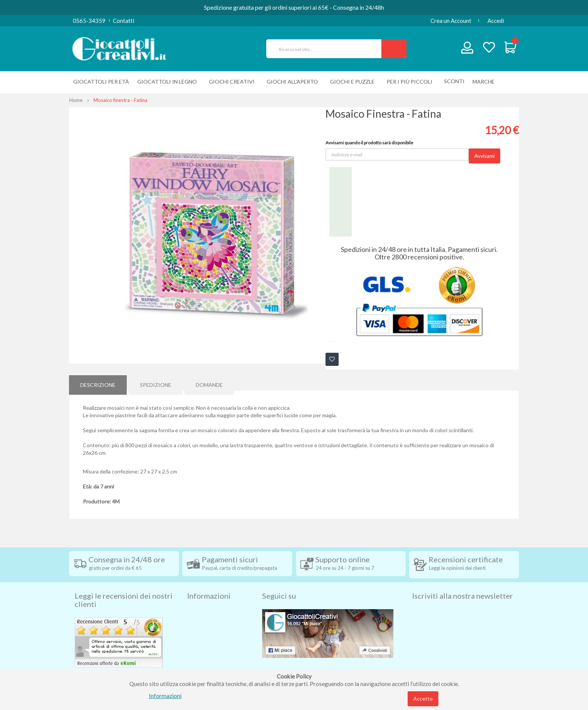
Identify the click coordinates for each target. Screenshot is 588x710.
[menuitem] (485, 82)
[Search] (394, 49)
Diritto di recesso (209, 623)
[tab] (98, 383)
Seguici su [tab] (279, 583)
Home (76, 100)
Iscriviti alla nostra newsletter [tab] (463, 583)
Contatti (124, 21)
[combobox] (327, 49)
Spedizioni (200, 600)
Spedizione (156, 383)
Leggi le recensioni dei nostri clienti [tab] (124, 587)
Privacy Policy (205, 645)
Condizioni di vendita (213, 611)
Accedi (496, 21)
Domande (209, 383)
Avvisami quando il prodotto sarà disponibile (369, 143)
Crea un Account (451, 21)
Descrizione (98, 383)
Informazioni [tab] (209, 583)
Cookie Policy (205, 656)
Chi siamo (199, 668)
